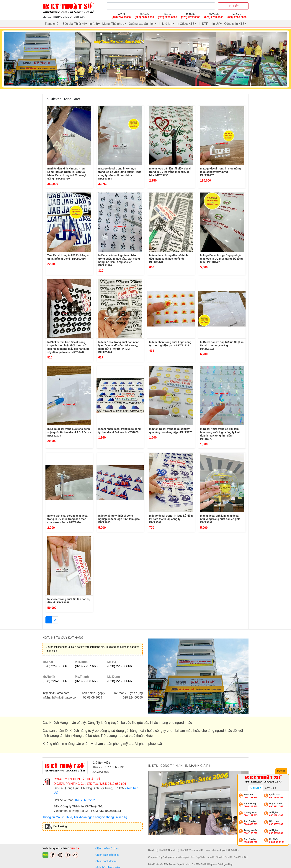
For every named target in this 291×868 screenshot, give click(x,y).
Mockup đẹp (185, 857)
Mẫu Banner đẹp (172, 864)
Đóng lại (282, 771)
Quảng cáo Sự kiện (142, 24)
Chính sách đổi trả (107, 861)
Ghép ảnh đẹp (155, 857)
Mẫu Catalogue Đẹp (222, 864)
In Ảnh (94, 24)
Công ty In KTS (234, 24)
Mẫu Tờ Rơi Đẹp (204, 864)
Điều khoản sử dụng (107, 848)
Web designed (51, 848)
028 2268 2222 (85, 800)
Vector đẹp (194, 850)
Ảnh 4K (227, 850)
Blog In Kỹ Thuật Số (158, 850)
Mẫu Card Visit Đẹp (238, 857)
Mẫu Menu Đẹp (188, 864)
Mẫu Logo (205, 850)
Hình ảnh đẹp (217, 850)
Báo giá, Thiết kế (74, 24)
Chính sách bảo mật (107, 855)
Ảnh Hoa (235, 850)
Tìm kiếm (233, 6)
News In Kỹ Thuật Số (179, 850)
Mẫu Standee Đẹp (220, 857)
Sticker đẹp (205, 857)
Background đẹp (171, 857)
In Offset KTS (186, 24)
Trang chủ (52, 24)
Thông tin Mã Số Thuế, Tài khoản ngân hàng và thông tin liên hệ (85, 817)
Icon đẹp (195, 857)
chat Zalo (271, 788)
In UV (216, 24)
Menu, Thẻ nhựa (113, 24)
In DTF (203, 24)
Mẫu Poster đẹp (156, 864)
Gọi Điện (256, 788)
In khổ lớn (166, 24)
